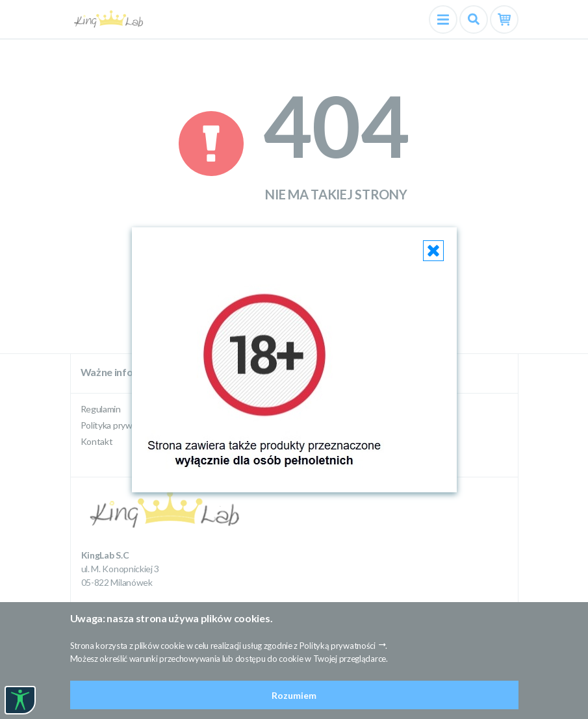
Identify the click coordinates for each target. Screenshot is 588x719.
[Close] (433, 251)
